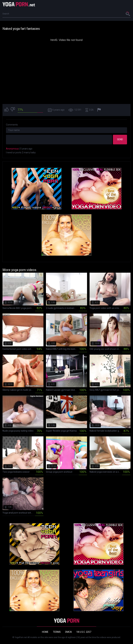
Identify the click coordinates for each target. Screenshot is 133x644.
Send (120, 139)
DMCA (68, 632)
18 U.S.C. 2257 (84, 632)
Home (45, 632)
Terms (57, 632)
